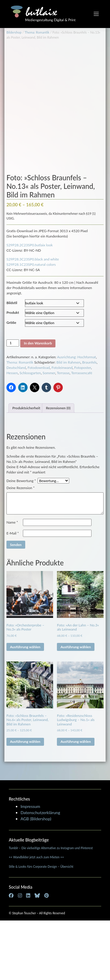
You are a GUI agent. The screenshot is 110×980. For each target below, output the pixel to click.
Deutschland (16, 427)
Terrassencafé (82, 432)
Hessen (12, 432)
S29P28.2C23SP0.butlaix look (30, 305)
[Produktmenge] (13, 402)
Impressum (30, 866)
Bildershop (14, 32)
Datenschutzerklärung (40, 872)
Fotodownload (39, 427)
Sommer (49, 432)
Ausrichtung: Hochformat (76, 416)
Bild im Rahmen (68, 422)
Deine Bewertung (21, 540)
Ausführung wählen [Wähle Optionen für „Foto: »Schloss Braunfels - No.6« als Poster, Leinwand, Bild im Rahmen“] (25, 801)
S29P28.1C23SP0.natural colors (31, 324)
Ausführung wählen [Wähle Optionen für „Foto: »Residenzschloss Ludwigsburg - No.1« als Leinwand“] (76, 801)
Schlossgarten (30, 432)
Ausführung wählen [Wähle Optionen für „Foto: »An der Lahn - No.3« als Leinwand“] (76, 706)
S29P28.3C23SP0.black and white (33, 319)
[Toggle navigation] (96, 14)
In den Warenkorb (38, 403)
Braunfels (89, 422)
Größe (11, 382)
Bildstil (12, 362)
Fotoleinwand (62, 427)
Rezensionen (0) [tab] (58, 467)
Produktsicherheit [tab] (26, 467)
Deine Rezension (21, 547)
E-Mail (13, 593)
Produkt (13, 372)
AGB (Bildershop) (36, 878)
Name (12, 582)
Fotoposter (83, 427)
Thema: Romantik (37, 32)
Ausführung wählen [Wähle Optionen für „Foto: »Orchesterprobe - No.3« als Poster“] (25, 706)
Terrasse (63, 432)
